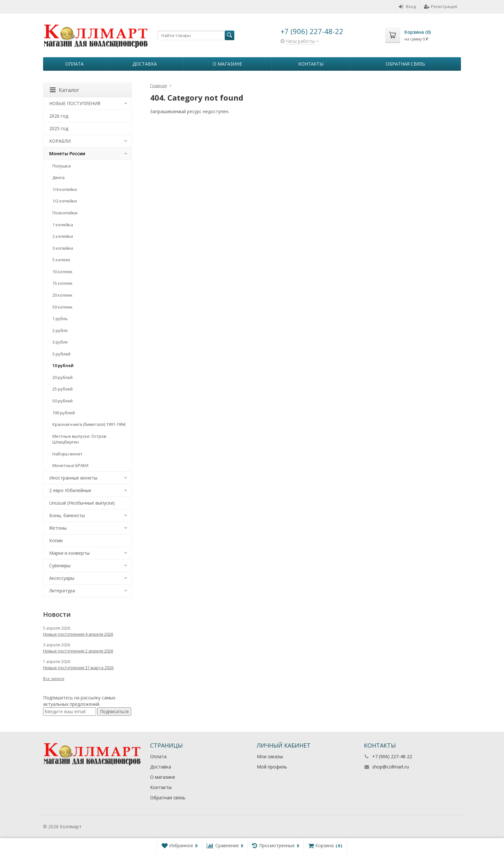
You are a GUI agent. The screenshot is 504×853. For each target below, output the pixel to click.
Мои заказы (270, 756)
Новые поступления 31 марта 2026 (78, 668)
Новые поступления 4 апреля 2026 (78, 634)
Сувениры (60, 566)
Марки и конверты (69, 553)
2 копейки (63, 236)
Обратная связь (405, 64)
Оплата (74, 64)
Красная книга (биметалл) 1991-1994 (89, 424)
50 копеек (63, 307)
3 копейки (63, 248)
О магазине (227, 64)
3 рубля (60, 342)
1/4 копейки (65, 189)
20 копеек (63, 295)
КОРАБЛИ (60, 141)
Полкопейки (65, 213)
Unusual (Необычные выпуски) (82, 503)
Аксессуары (62, 578)
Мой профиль (272, 767)
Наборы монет (67, 454)
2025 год (59, 128)
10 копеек (63, 272)
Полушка (62, 166)
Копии (56, 540)
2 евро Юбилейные (70, 490)
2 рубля (60, 330)
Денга (59, 177)
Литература (62, 591)
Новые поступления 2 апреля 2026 (78, 651)
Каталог (64, 90)
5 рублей (61, 354)
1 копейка (63, 225)
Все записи (54, 679)
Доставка (145, 64)
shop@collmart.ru (391, 767)
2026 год (59, 116)
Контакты (311, 64)
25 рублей (63, 389)
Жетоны (58, 528)
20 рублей (63, 377)
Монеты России (67, 153)
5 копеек (61, 260)
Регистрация (441, 6)
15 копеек (63, 283)
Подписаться (114, 711)
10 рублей (63, 365)
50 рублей (63, 401)
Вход (407, 6)
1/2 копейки (65, 201)
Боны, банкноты (67, 515)
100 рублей (64, 413)
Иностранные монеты (73, 478)
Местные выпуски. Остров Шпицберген (79, 439)
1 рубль (60, 319)
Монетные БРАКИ (70, 465)
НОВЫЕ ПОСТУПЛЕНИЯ (75, 103)
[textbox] (196, 35)
